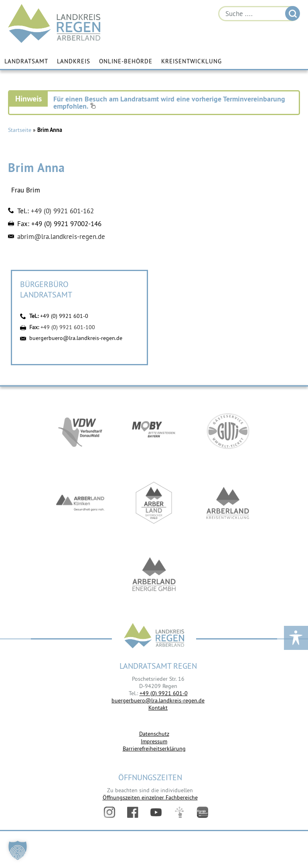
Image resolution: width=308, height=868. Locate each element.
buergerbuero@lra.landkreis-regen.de (76, 338)
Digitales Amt (179, 812)
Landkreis (74, 61)
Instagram (109, 812)
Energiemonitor (203, 812)
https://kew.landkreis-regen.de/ (228, 503)
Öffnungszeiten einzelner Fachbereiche (150, 797)
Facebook (133, 812)
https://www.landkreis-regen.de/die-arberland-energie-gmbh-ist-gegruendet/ (154, 575)
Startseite (20, 130)
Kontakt (158, 708)
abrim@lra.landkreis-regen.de (61, 237)
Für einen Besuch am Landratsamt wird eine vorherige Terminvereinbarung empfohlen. (169, 102)
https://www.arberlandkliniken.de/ (80, 503)
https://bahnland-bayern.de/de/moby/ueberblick (154, 431)
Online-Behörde (126, 61)
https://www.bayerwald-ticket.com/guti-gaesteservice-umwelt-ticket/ (228, 431)
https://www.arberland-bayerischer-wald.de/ (154, 503)
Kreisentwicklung (191, 61)
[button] (18, 850)
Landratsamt (26, 61)
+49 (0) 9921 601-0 (64, 316)
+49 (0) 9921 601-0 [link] (164, 693)
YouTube (156, 812)
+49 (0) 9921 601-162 (62, 211)
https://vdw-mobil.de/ (80, 431)
